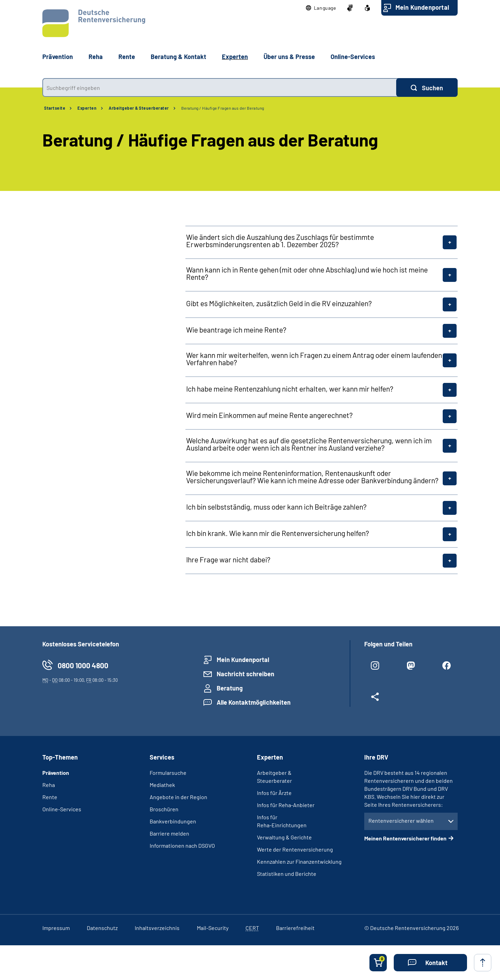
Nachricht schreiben (245, 674)
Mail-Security (213, 928)
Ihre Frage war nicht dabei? (228, 559)
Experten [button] (235, 57)
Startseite (55, 108)
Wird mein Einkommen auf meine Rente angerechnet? (269, 415)
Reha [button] (96, 57)
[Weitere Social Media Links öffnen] (375, 700)
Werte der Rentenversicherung (295, 849)
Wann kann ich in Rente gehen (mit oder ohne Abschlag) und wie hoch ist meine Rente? (307, 273)
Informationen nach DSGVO (182, 845)
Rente (50, 797)
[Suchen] (427, 87)
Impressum (56, 928)
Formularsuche (168, 773)
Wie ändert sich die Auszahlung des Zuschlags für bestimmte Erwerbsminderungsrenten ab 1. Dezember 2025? (280, 241)
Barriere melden (169, 833)
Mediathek (162, 785)
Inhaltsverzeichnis (157, 928)
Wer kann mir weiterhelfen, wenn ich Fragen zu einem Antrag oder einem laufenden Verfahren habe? (314, 359)
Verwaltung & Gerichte (284, 837)
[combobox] (219, 87)
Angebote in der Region (178, 797)
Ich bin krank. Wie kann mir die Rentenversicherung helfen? (278, 533)
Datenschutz (102, 928)
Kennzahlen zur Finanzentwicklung (299, 861)
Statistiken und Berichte (287, 874)
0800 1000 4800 (83, 665)
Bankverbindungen (173, 821)
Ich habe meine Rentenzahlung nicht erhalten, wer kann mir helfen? (290, 389)
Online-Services (353, 57)
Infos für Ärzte (274, 793)
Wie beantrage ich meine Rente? (236, 330)
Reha (49, 785)
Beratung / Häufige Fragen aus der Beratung (223, 108)
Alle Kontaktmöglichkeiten (254, 702)
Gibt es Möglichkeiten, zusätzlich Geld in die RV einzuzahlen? (279, 303)
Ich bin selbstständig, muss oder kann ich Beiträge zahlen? (276, 507)
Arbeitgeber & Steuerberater (139, 108)
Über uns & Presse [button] (289, 57)
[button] (321, 8)
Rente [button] (127, 57)
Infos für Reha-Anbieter (286, 805)
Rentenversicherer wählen (401, 820)
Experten (87, 108)
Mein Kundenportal (422, 7)
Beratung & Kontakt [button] (178, 57)
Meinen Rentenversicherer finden (405, 838)
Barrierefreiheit (295, 928)
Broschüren (164, 809)
